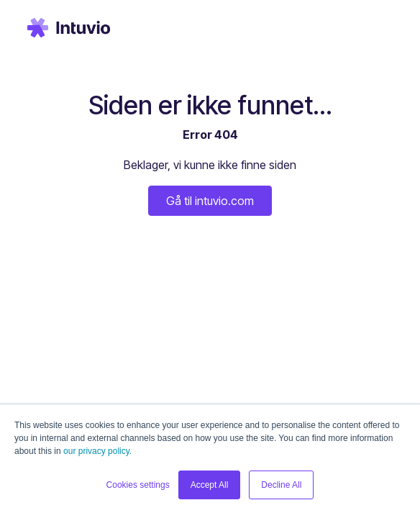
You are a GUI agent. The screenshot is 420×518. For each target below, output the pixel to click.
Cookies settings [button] (138, 485)
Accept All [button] (210, 485)
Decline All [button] (281, 485)
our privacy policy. (97, 451)
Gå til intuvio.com (210, 201)
